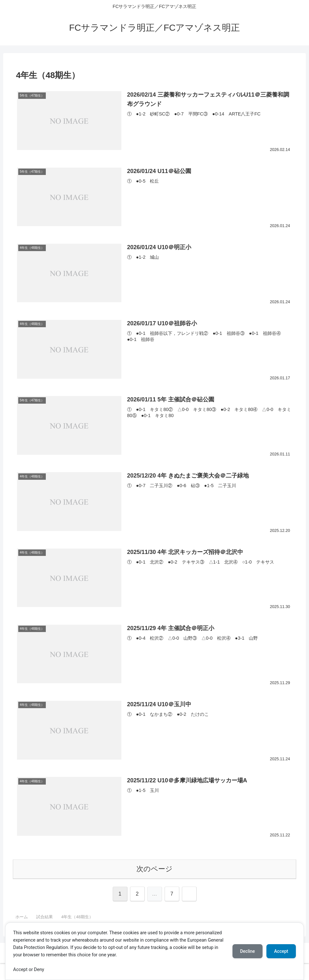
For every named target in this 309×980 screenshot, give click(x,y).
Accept (281, 951)
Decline (248, 951)
